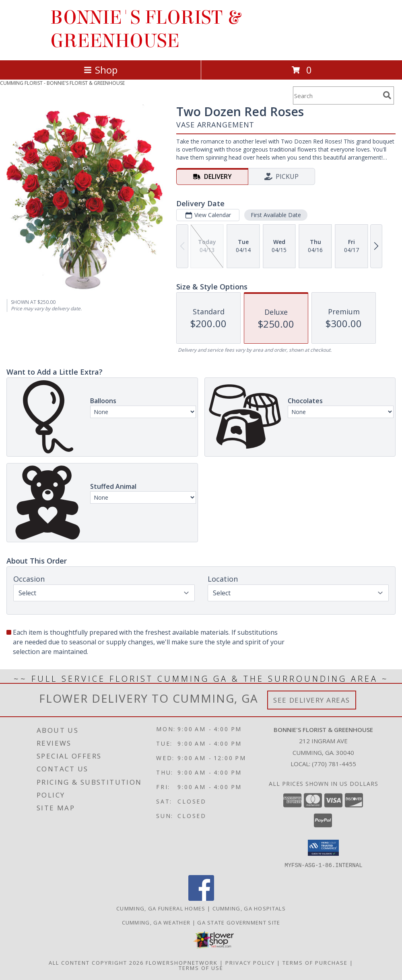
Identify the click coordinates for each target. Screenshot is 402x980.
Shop (101, 70)
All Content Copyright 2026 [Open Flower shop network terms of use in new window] (96, 962)
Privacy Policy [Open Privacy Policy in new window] (250, 962)
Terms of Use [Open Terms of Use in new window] (201, 968)
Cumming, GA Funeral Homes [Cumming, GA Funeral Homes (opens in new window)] (161, 908)
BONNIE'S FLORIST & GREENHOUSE (145, 29)
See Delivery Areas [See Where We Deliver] (312, 700)
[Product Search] (336, 95)
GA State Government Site (239, 922)
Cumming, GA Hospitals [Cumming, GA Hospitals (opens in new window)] (249, 908)
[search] (387, 95)
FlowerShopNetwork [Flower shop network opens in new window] (182, 962)
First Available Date (276, 215)
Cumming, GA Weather (156, 922)
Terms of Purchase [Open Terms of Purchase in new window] (315, 962)
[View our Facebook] (201, 898)
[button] (323, 848)
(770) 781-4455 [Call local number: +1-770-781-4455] (334, 764)
